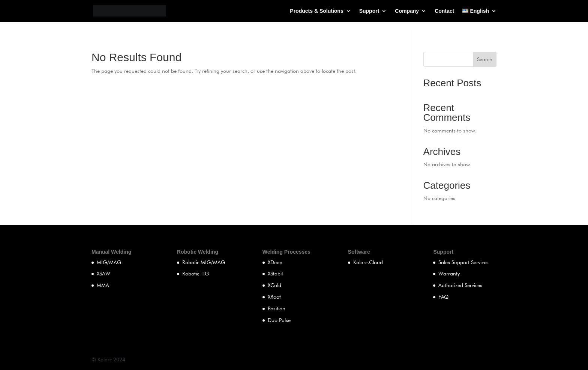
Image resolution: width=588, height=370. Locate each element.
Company (407, 11)
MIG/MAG (109, 262)
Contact (444, 11)
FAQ (443, 297)
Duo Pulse (279, 320)
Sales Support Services (463, 262)
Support (369, 11)
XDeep (275, 262)
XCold (274, 285)
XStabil (275, 274)
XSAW (103, 274)
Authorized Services (460, 285)
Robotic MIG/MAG (204, 262)
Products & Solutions (316, 11)
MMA (103, 285)
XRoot (274, 297)
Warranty (449, 274)
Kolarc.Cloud (368, 262)
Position (277, 308)
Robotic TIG (196, 274)
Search (485, 59)
